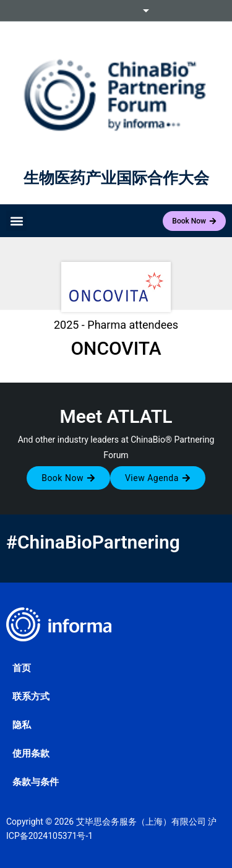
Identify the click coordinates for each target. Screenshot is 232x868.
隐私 (22, 725)
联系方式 (31, 697)
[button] (16, 221)
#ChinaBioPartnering (93, 542)
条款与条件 (36, 782)
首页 (22, 668)
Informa (116, 11)
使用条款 (31, 753)
